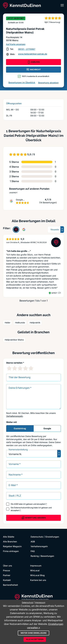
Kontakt (7, 580)
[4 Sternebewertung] (26, 368)
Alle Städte (9, 537)
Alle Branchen (10, 542)
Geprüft (54, 293)
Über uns (8, 566)
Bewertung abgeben (48, 83)
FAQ (33, 551)
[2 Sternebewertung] (15, 368)
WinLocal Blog (37, 575)
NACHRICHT (33, 70)
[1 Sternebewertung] (9, 368)
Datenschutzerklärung (24, 508)
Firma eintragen (11, 551)
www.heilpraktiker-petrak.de (33, 54)
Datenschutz (37, 537)
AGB (16, 504)
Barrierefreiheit (10, 585)
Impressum (36, 566)
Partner (7, 575)
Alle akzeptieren (35, 639)
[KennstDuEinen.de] (22, 5)
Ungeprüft (13, 193)
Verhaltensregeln (14, 416)
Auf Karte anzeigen (16, 44)
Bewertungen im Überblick (22, 82)
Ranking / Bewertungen (42, 556)
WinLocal (35, 570)
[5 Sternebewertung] (31, 368)
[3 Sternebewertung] (20, 368)
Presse (6, 570)
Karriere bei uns (38, 580)
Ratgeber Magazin (12, 546)
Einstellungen (52, 537)
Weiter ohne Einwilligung (33, 633)
